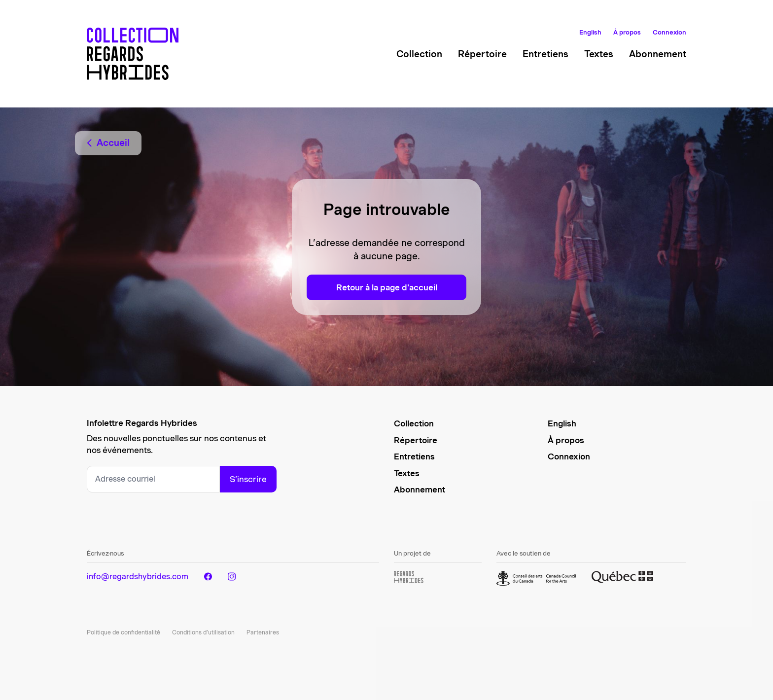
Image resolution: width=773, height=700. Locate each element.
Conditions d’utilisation (203, 632)
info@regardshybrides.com (138, 577)
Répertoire (482, 54)
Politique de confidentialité (123, 632)
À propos (627, 32)
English (590, 32)
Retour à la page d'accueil (387, 287)
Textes (599, 54)
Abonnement (658, 54)
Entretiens (545, 54)
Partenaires (263, 632)
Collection (419, 54)
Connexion (669, 32)
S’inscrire (248, 479)
